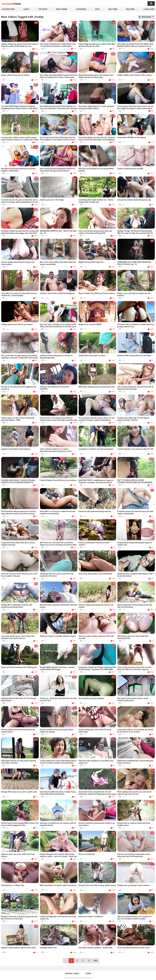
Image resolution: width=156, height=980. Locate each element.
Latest (26, 9)
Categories (81, 9)
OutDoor (11, 4)
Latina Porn (149, 9)
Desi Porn (130, 9)
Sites (97, 9)
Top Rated (43, 9)
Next (95, 961)
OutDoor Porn (75, 978)
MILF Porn (113, 9)
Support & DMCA (72, 974)
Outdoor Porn (8, 9)
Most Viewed (62, 9)
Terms (88, 974)
